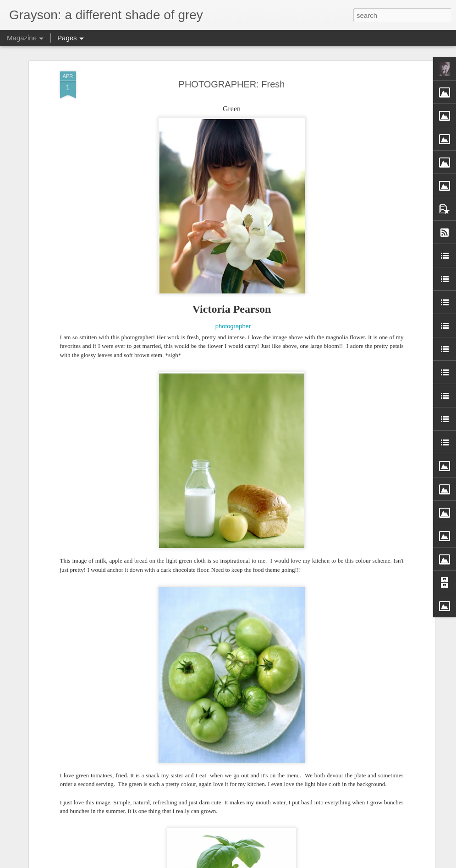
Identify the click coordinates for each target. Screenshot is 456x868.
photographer (233, 326)
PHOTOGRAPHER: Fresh (232, 84)
